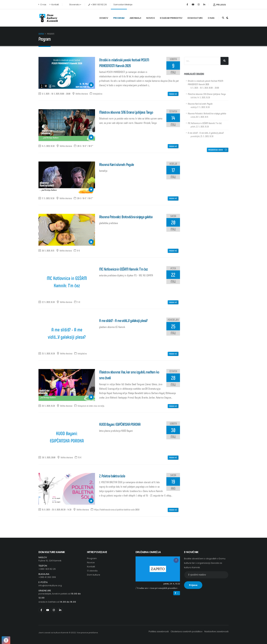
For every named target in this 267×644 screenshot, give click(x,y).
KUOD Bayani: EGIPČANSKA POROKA (67, 437)
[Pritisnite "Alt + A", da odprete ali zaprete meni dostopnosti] (6, 640)
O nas (42, 5)
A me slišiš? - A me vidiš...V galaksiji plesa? (67, 333)
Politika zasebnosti (159, 631)
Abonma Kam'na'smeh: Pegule (200, 105)
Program (119, 18)
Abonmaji (135, 18)
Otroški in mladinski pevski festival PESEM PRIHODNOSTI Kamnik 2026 (206, 84)
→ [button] (177, 593)
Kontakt (54, 5)
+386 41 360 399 (47, 577)
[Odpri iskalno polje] (223, 18)
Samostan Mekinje (123, 5)
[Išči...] (225, 61)
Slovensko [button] (73, 5)
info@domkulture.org (50, 585)
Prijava (219, 5)
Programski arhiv (218, 150)
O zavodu (92, 571)
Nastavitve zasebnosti (216, 631)
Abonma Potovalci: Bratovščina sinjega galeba (207, 115)
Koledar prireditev (171, 18)
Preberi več (173, 94)
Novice (150, 18)
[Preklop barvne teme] (227, 18)
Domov (104, 18)
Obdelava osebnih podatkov (187, 631)
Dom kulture (195, 18)
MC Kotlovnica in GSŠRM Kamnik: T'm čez (67, 282)
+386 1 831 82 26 (47, 569)
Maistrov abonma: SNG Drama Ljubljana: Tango (207, 96)
